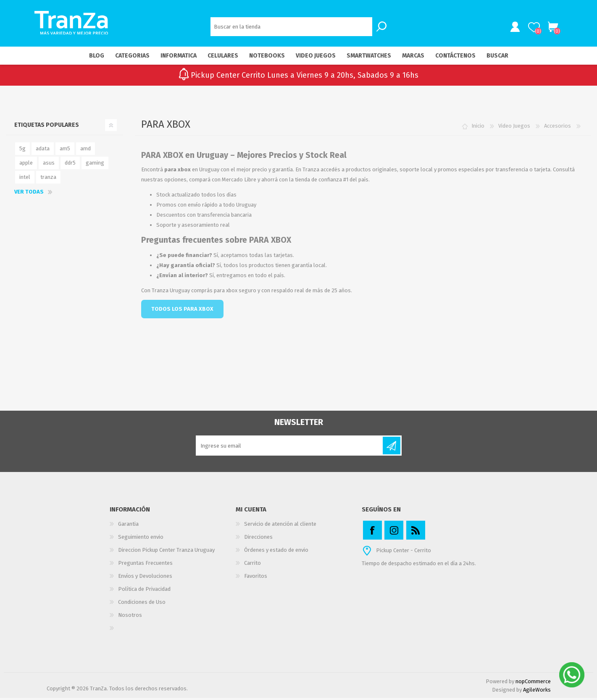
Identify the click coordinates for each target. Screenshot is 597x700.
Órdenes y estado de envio (276, 552)
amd (85, 151)
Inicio (478, 128)
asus (49, 165)
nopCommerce (533, 683)
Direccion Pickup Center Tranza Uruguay (166, 552)
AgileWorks (537, 692)
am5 (65, 151)
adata (43, 151)
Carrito (552, 28)
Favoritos (256, 578)
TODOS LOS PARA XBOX (182, 311)
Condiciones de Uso (142, 604)
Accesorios (558, 128)
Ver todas (29, 194)
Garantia (128, 526)
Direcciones (258, 539)
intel (25, 179)
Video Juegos (514, 128)
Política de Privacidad (144, 591)
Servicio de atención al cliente (280, 526)
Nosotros (130, 617)
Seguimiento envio (141, 539)
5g (22, 151)
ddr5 (70, 165)
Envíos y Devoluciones (145, 578)
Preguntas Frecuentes (145, 565)
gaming (95, 165)
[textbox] (291, 28)
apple (26, 165)
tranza (48, 179)
